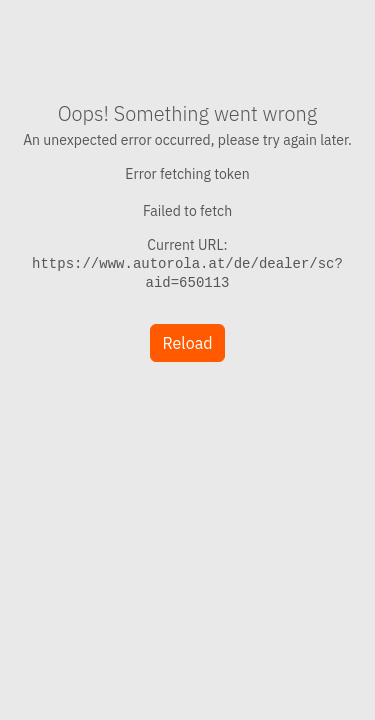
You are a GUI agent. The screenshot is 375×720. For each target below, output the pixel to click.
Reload (188, 343)
